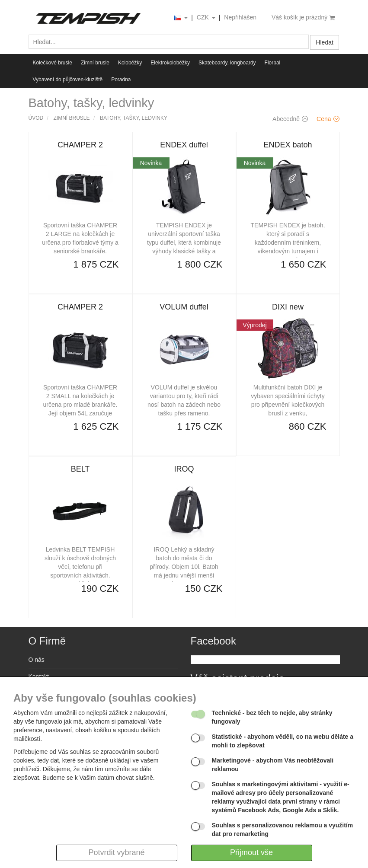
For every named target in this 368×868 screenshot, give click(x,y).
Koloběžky (130, 63)
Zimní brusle (95, 63)
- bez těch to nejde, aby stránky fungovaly (272, 717)
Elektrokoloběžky (170, 63)
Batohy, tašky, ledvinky (134, 118)
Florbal (273, 63)
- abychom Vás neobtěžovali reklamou (273, 765)
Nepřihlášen (240, 17)
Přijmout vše (251, 852)
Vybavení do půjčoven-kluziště (68, 80)
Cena (328, 119)
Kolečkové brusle (53, 63)
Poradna (121, 80)
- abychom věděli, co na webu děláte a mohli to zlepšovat (283, 741)
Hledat (324, 42)
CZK (207, 18)
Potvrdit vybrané (116, 852)
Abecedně (290, 119)
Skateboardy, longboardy (227, 63)
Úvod (36, 118)
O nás (37, 660)
